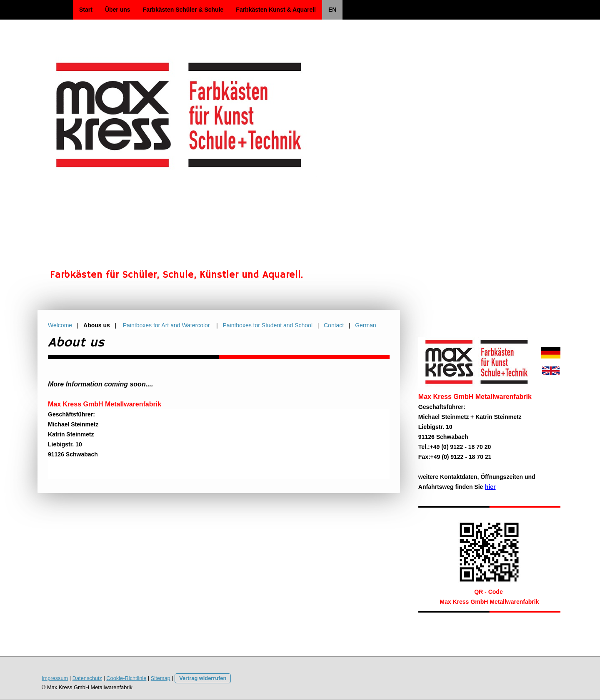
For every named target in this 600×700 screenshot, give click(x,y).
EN (332, 10)
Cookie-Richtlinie (126, 678)
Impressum (55, 678)
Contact (334, 325)
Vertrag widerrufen (203, 678)
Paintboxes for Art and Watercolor (166, 325)
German (366, 325)
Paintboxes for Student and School (267, 325)
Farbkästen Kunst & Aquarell (276, 10)
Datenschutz (87, 678)
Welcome (60, 325)
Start (86, 10)
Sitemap (161, 678)
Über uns (118, 10)
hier (490, 487)
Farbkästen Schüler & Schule (183, 10)
